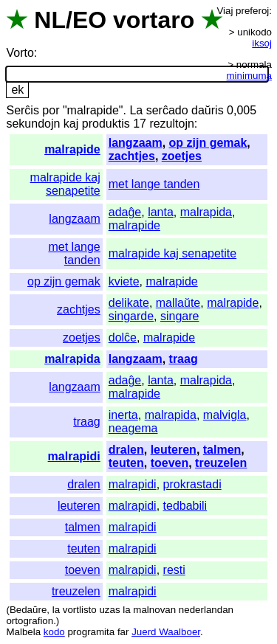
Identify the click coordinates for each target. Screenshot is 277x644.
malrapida (206, 212)
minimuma (249, 76)
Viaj (225, 11)
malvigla (225, 415)
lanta (161, 212)
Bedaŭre (28, 610)
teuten (126, 463)
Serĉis (22, 110)
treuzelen (221, 463)
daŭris (208, 110)
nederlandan (206, 610)
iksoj (262, 43)
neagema (133, 428)
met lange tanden (154, 184)
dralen (126, 450)
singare (179, 316)
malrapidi (74, 456)
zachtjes (132, 156)
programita (91, 632)
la (56, 610)
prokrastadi (192, 484)
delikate (129, 303)
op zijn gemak (208, 143)
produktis (106, 124)
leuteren (174, 450)
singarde (131, 316)
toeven (170, 463)
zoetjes (182, 156)
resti (174, 570)
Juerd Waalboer (166, 632)
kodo (54, 632)
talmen (222, 450)
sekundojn (33, 124)
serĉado (167, 110)
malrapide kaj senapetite (65, 184)
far (123, 632)
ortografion (30, 621)
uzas (109, 610)
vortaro (154, 20)
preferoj (252, 11)
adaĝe (125, 212)
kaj (71, 124)
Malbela (23, 632)
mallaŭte (178, 303)
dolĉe (123, 337)
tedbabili (185, 506)
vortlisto (80, 610)
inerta (123, 415)
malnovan (154, 610)
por (51, 110)
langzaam (136, 143)
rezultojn (171, 124)
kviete (124, 281)
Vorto (20, 53)
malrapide (72, 149)
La (136, 110)
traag (184, 359)
